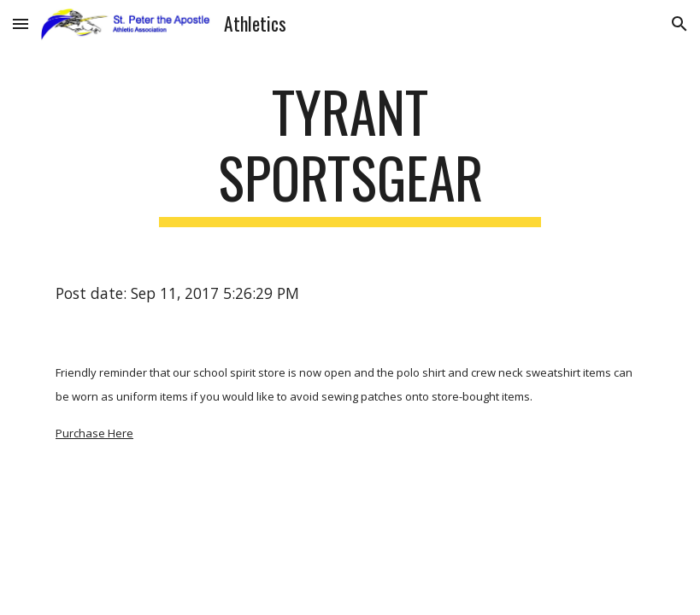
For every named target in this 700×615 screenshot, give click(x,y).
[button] (21, 23)
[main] (350, 153)
